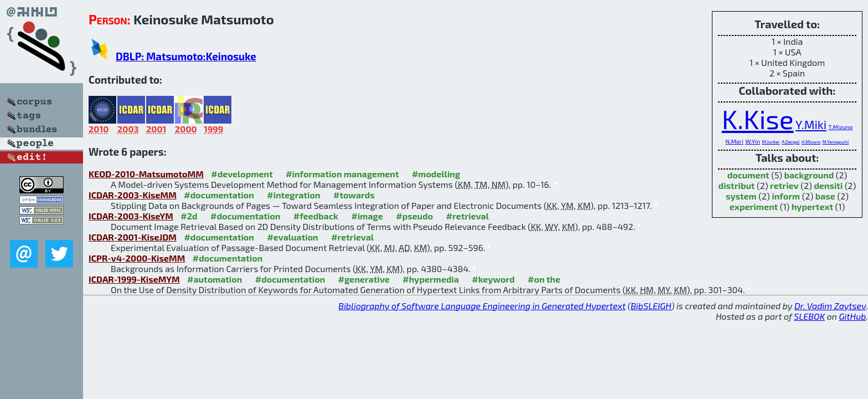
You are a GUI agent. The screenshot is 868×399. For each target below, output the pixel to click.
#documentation (219, 195)
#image (367, 216)
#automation (215, 279)
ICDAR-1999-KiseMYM (134, 279)
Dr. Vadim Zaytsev (830, 306)
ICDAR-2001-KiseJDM (133, 237)
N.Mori (735, 141)
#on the (544, 279)
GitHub (853, 316)
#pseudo (414, 216)
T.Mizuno (841, 127)
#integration (293, 195)
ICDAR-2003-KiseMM (133, 195)
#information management (342, 174)
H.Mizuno (811, 142)
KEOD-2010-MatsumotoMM (146, 174)
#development (242, 174)
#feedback (316, 216)
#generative (364, 279)
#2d (189, 216)
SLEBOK (809, 316)
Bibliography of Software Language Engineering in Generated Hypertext (482, 306)
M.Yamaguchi (836, 142)
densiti (828, 185)
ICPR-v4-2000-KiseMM (137, 258)
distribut (737, 185)
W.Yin (753, 141)
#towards (354, 195)
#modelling (436, 174)
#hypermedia (431, 279)
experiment (754, 206)
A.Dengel (790, 142)
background (809, 175)
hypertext (812, 206)
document (748, 175)
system (741, 196)
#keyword (494, 279)
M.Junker (771, 142)
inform (786, 196)
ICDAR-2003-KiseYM (131, 216)
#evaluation (292, 237)
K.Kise (758, 119)
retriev (784, 185)
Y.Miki (811, 124)
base (825, 196)
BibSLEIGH (651, 306)
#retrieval (467, 216)
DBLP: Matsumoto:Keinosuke (186, 56)
